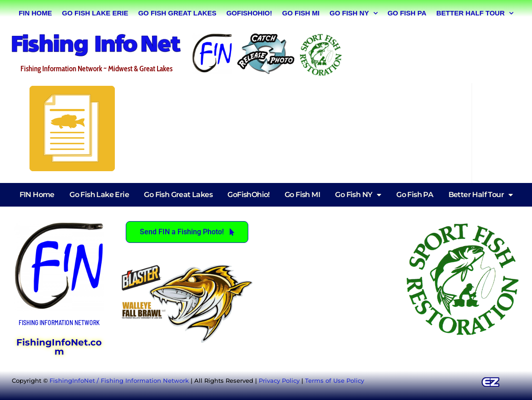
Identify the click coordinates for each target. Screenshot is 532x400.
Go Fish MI (301, 13)
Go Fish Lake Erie (95, 13)
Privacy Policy (279, 380)
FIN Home (35, 13)
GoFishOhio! (249, 13)
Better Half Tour (475, 13)
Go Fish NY (354, 13)
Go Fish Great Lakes (177, 13)
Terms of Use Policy (335, 380)
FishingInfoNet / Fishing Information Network (119, 380)
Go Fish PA (407, 13)
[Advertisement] (436, 53)
